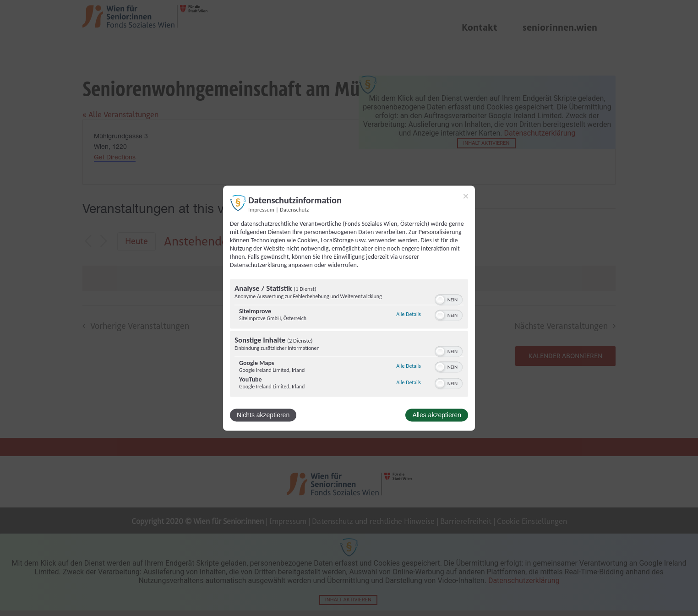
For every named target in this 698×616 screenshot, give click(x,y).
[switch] (449, 299)
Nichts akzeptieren (263, 415)
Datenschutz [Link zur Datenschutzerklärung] (294, 210)
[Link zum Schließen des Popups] (466, 196)
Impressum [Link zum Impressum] (261, 210)
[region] (349, 339)
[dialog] (349, 308)
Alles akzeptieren (437, 415)
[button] (440, 300)
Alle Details (409, 315)
